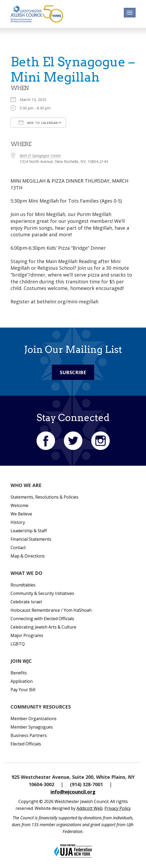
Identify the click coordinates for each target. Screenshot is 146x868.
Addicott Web (90, 808)
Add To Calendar (38, 123)
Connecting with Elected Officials (42, 619)
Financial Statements (31, 539)
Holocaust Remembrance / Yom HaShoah (51, 610)
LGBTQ (18, 644)
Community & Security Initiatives (42, 593)
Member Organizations (34, 719)
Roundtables (23, 585)
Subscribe (73, 372)
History (18, 522)
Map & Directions (28, 556)
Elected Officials (26, 744)
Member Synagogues (32, 727)
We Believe (21, 514)
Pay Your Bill (23, 690)
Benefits (19, 673)
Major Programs (27, 635)
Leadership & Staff (29, 531)
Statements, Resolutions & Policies (44, 497)
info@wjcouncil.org (73, 792)
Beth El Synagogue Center (41, 156)
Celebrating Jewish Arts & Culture (43, 627)
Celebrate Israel (26, 602)
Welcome (19, 505)
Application (22, 681)
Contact (18, 548)
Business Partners (29, 735)
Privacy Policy (118, 808)
